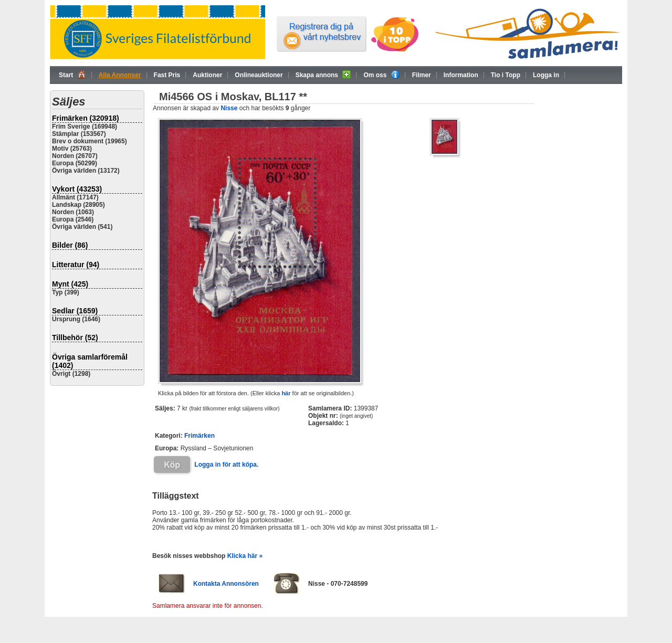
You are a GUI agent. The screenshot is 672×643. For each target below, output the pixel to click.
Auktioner (207, 75)
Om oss (381, 75)
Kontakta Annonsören (226, 584)
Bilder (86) (70, 245)
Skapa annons (323, 75)
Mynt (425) (70, 284)
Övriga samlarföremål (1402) (90, 361)
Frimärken (199, 436)
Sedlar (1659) (75, 311)
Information (461, 75)
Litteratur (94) (76, 265)
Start (72, 75)
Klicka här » (245, 556)
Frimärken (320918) (86, 118)
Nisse (229, 108)
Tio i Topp (506, 75)
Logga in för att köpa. (226, 465)
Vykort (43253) (77, 189)
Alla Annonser (120, 75)
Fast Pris (167, 75)
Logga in (546, 75)
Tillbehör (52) (75, 338)
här (286, 393)
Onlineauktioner (259, 75)
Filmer (422, 75)
